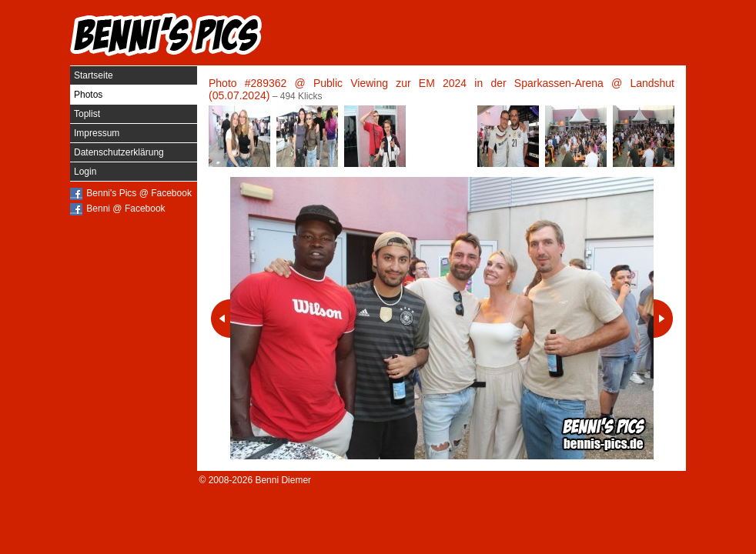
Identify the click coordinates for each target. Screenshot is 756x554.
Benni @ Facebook (125, 209)
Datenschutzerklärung (119, 152)
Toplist (87, 114)
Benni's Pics (166, 35)
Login (85, 172)
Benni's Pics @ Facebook (139, 193)
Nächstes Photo (663, 319)
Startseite (94, 75)
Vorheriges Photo (221, 319)
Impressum (97, 133)
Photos (88, 95)
